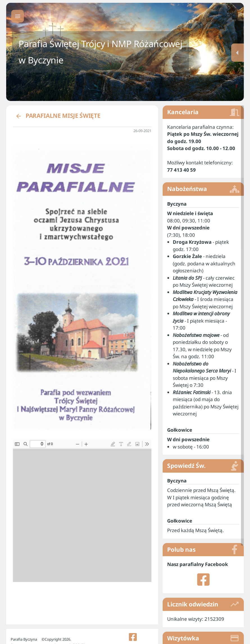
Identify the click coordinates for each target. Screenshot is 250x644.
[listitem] (203, 575)
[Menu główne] (18, 16)
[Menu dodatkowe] (238, 53)
